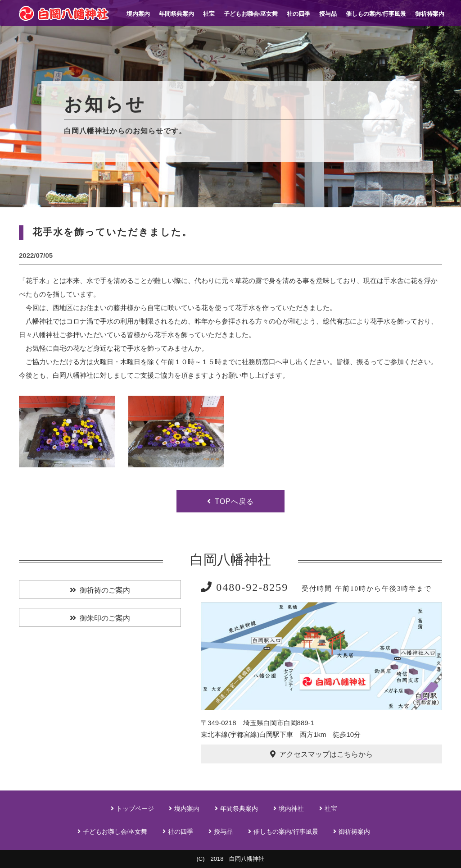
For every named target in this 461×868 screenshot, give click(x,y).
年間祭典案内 (176, 14)
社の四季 (298, 14)
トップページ (135, 809)
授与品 (328, 14)
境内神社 (291, 809)
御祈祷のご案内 (105, 590)
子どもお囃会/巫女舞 (251, 14)
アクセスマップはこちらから (326, 754)
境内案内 (138, 14)
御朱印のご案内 (105, 618)
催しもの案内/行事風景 (376, 14)
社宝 (209, 14)
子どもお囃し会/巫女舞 (115, 832)
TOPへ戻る (234, 501)
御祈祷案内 (430, 14)
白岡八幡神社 (230, 560)
